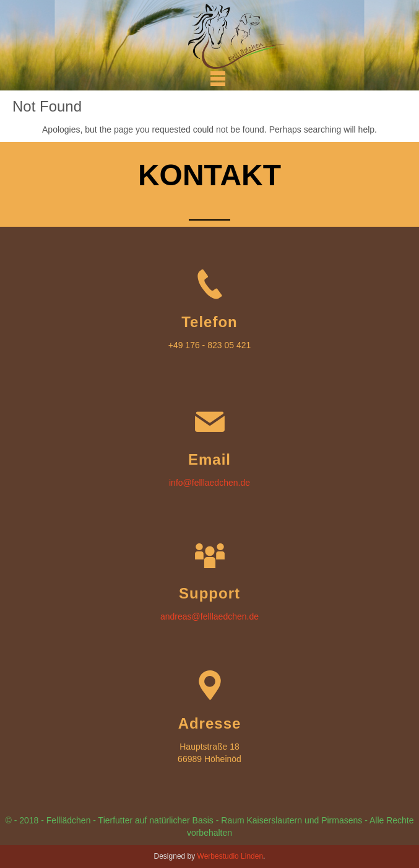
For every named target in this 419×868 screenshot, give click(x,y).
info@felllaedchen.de (209, 483)
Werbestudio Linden (231, 856)
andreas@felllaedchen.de (209, 616)
